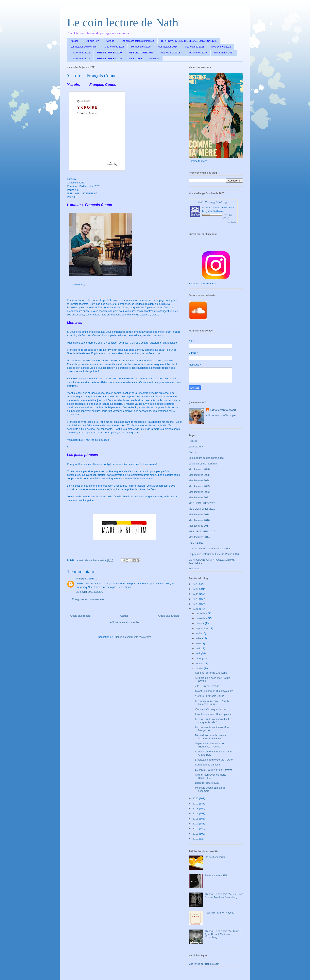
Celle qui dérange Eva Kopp (211, 673)
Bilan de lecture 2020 (207, 783)
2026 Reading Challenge (213, 202)
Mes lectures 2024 (168, 47)
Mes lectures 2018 (170, 53)
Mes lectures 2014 (80, 59)
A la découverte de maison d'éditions (209, 548)
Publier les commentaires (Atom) (132, 637)
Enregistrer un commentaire (88, 599)
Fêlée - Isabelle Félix (217, 875)
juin (198, 643)
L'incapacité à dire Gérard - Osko (214, 760)
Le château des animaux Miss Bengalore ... (212, 729)
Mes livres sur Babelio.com (204, 964)
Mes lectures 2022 (221, 47)
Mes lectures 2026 (114, 47)
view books (231, 222)
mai (198, 648)
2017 (196, 813)
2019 (196, 804)
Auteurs (110, 41)
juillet (199, 638)
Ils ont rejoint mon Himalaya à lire (214, 691)
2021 (196, 609)
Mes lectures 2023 (194, 47)
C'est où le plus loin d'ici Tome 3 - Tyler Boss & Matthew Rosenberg (224, 934)
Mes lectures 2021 (80, 53)
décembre (202, 613)
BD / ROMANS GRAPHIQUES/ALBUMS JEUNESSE (189, 41)
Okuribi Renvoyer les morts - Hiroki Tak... (211, 776)
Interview (154, 59)
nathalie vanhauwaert (223, 410)
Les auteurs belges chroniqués (138, 41)
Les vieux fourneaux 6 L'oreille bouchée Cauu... (212, 703)
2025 (196, 589)
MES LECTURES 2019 (141, 53)
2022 (196, 604)
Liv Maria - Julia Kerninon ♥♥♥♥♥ (214, 770)
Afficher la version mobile (124, 622)
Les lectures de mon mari (84, 47)
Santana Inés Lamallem (208, 765)
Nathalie (206, 208)
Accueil (74, 41)
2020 (196, 798)
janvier (200, 668)
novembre (202, 618)
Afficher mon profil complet (221, 415)
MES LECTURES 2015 (109, 59)
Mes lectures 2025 (141, 47)
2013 (196, 834)
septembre (202, 628)
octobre (200, 623)
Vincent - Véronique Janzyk (211, 709)
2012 (196, 839)
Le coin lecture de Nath (123, 22)
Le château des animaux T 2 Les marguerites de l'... (214, 721)
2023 (196, 599)
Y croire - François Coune (210, 696)
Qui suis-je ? (92, 41)
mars (199, 659)
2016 (196, 819)
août (199, 633)
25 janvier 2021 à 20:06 (89, 592)
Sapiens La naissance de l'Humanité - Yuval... (209, 745)
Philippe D (82, 579)
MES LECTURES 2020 (109, 53)
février (200, 663)
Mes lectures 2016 (197, 53)
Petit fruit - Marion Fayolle (219, 913)
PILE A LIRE (135, 59)
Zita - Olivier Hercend (207, 686)
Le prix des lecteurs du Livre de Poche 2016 (214, 554)
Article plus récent (80, 616)
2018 (196, 809)
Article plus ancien (168, 616)
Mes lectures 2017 (224, 53)
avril (198, 653)
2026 (196, 584)
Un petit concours (215, 857)
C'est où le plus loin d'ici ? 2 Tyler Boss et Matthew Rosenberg (224, 896)
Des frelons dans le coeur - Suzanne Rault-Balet (210, 737)
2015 (196, 824)
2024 (196, 594)
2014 (196, 829)
